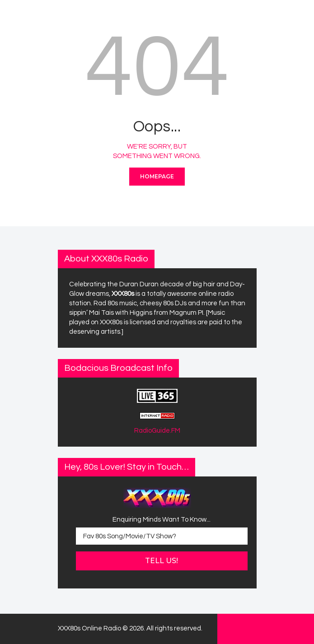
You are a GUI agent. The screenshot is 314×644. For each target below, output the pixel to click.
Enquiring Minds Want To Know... (162, 520)
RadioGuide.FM (157, 431)
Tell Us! (162, 561)
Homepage (157, 176)
